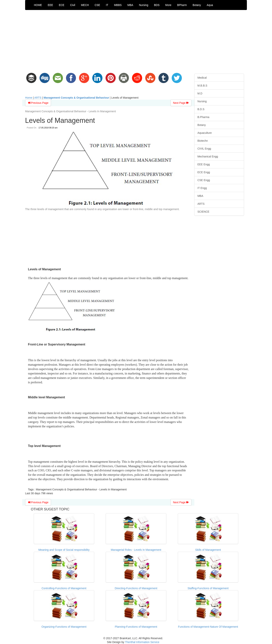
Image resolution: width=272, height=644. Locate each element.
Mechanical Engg (208, 156)
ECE (62, 5)
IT (107, 5)
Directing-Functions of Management (136, 588)
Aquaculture (205, 133)
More (168, 5)
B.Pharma (203, 117)
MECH (85, 5)
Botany (197, 5)
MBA (130, 5)
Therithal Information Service (142, 642)
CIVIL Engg (204, 149)
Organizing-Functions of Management (64, 627)
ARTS (38, 98)
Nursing (143, 5)
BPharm (182, 5)
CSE (97, 5)
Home (29, 98)
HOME (38, 5)
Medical (202, 78)
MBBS (118, 5)
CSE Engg (204, 180)
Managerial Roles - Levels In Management (136, 550)
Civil (73, 5)
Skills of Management (208, 550)
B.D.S (201, 109)
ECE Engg (204, 172)
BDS (157, 5)
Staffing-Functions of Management (208, 588)
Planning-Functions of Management (136, 627)
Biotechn (203, 141)
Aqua (210, 5)
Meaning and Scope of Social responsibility (64, 550)
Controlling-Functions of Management (64, 588)
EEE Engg (204, 164)
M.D (200, 93)
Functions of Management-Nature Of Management (208, 627)
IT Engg (202, 188)
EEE (50, 5)
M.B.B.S (202, 86)
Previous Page (38, 103)
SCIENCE (203, 212)
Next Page (181, 103)
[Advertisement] (136, 41)
